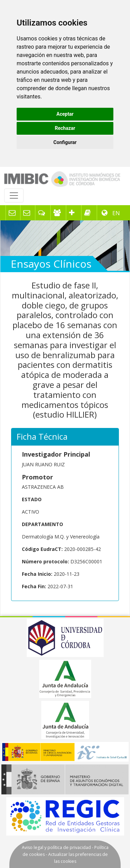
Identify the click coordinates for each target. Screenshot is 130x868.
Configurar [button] (65, 142)
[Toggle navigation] (14, 195)
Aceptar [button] (65, 114)
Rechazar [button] (65, 128)
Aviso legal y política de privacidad (56, 847)
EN (115, 213)
